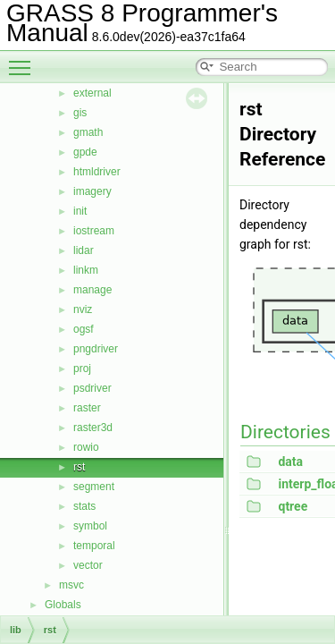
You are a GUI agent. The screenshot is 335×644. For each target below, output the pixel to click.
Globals (63, 605)
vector (88, 565)
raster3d (93, 428)
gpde (85, 152)
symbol (90, 526)
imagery (92, 191)
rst (79, 467)
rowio (86, 447)
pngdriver (96, 349)
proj (82, 369)
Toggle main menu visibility (24, 60)
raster (87, 408)
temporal (94, 546)
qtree (293, 506)
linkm (86, 270)
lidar (84, 250)
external (92, 93)
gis (80, 113)
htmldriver (97, 172)
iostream (94, 231)
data (290, 462)
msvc (71, 585)
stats (84, 506)
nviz (83, 309)
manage (92, 290)
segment (94, 487)
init (80, 211)
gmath (88, 132)
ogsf (84, 329)
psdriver (92, 388)
